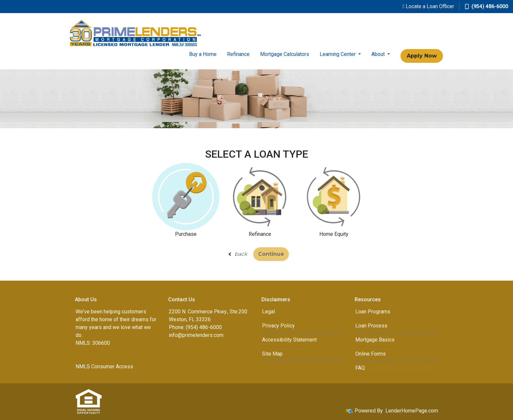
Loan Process (371, 326)
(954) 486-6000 (486, 6)
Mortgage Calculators (285, 54)
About (379, 54)
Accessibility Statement (289, 340)
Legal (268, 312)
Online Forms (371, 354)
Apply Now (422, 56)
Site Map (272, 354)
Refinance (238, 54)
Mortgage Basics (375, 340)
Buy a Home (203, 54)
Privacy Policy (278, 326)
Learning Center (338, 54)
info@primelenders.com (196, 335)
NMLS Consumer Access (104, 367)
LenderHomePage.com (412, 411)
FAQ (360, 368)
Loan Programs (373, 312)
